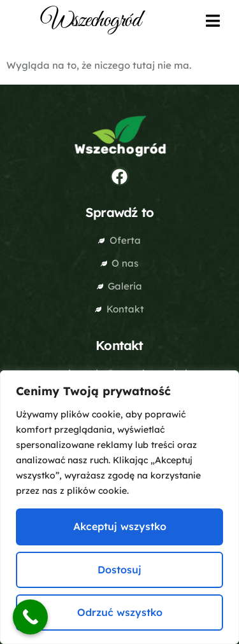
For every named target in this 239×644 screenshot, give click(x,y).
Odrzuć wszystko (120, 612)
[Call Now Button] (30, 617)
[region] (119, 507)
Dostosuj (119, 570)
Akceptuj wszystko (120, 526)
